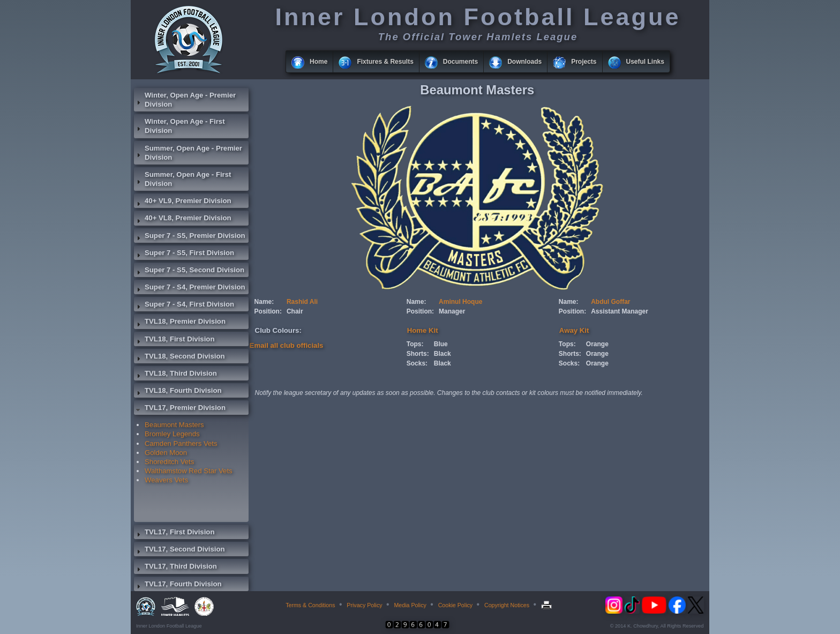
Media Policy (410, 605)
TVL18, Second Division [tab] (179, 357)
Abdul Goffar (610, 302)
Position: (268, 311)
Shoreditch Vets (169, 462)
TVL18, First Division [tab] (174, 340)
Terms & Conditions (310, 605)
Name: (264, 302)
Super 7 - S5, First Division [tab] (184, 254)
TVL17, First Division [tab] (174, 533)
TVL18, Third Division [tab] (175, 375)
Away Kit (574, 330)
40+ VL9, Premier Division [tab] (183, 202)
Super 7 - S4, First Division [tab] (184, 305)
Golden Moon (166, 453)
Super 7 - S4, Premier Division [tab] (190, 288)
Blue (441, 344)
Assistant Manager (620, 311)
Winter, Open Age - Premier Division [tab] (185, 100)
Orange (597, 344)
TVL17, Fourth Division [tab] (178, 585)
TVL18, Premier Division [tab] (180, 323)
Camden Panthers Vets (181, 443)
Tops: (415, 344)
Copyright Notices (507, 605)
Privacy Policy (364, 605)
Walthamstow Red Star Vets (189, 471)
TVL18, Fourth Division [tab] (178, 392)
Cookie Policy (456, 605)
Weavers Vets (166, 480)
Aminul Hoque (460, 302)
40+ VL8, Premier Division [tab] (183, 219)
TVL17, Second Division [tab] (179, 550)
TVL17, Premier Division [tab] (180, 409)
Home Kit (423, 330)
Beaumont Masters (174, 425)
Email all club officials (287, 345)
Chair (295, 311)
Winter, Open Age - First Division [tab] (179, 126)
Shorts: (418, 354)
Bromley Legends (172, 434)
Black (442, 354)
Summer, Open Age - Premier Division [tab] (188, 153)
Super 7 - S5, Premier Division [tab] (190, 237)
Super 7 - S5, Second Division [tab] (189, 271)
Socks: (417, 363)
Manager (452, 311)
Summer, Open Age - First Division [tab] (182, 179)
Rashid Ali (302, 302)
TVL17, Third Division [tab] (175, 568)
